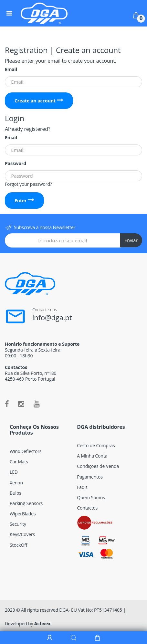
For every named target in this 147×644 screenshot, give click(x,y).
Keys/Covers (22, 534)
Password (16, 164)
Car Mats (19, 462)
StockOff (18, 545)
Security (18, 524)
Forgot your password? (28, 184)
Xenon (16, 483)
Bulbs (16, 493)
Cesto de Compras (96, 445)
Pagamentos (90, 477)
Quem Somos (91, 497)
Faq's (82, 487)
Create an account (39, 101)
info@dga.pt (52, 317)
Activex (42, 623)
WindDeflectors (26, 451)
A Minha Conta (92, 456)
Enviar (131, 240)
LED (14, 472)
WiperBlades (23, 514)
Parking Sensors (26, 503)
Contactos (87, 508)
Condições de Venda (98, 466)
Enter (24, 201)
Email (11, 69)
